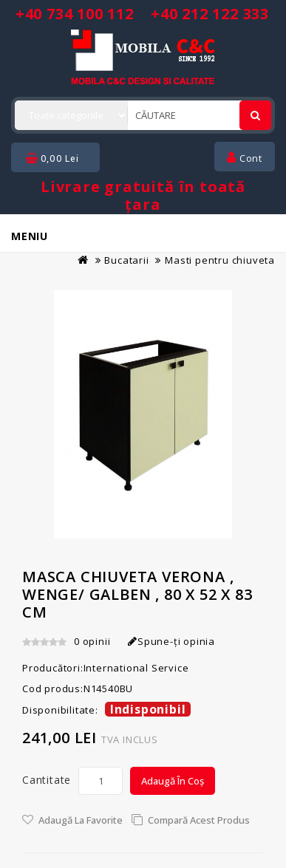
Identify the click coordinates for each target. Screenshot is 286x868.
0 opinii (92, 641)
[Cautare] (255, 115)
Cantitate (47, 780)
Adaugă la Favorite (81, 820)
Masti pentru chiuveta (220, 260)
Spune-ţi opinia (171, 641)
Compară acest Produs (199, 820)
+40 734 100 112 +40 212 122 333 (142, 14)
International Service (136, 668)
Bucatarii (126, 260)
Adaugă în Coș (173, 781)
